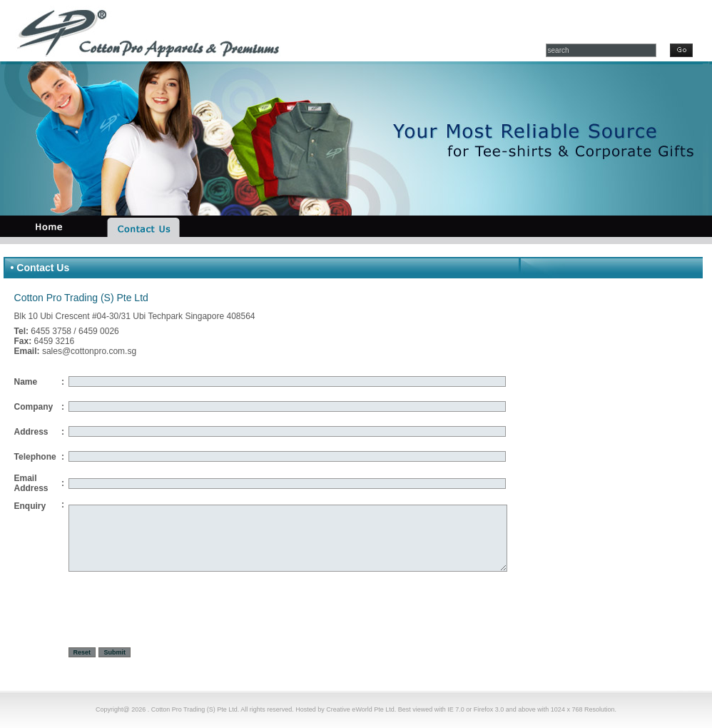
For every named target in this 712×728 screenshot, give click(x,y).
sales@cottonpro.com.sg (89, 351)
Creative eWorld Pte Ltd (360, 709)
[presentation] (177, 612)
